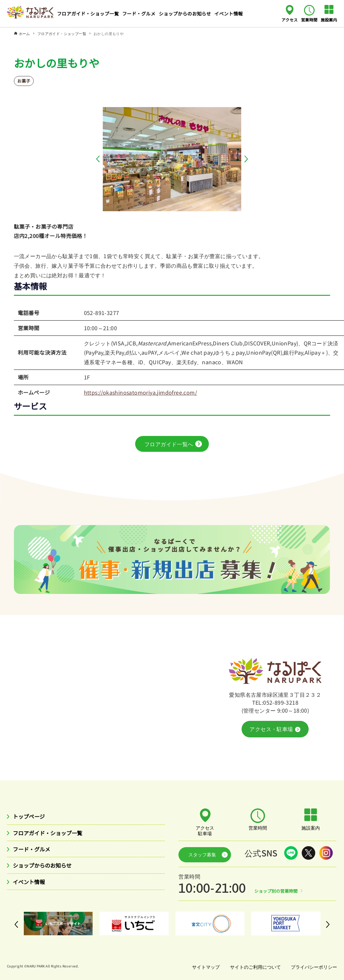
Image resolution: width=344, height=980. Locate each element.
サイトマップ (203, 964)
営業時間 (309, 20)
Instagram (326, 853)
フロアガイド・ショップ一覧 (52, 834)
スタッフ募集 (199, 853)
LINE (291, 853)
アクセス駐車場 (205, 830)
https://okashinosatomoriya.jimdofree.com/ (140, 392)
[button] (99, 159)
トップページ (31, 817)
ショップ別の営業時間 (278, 888)
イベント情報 (31, 885)
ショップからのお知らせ (46, 868)
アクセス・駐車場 (275, 729)
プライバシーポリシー (313, 964)
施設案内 (329, 20)
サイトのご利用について (253, 964)
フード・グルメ (34, 851)
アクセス (290, 20)
